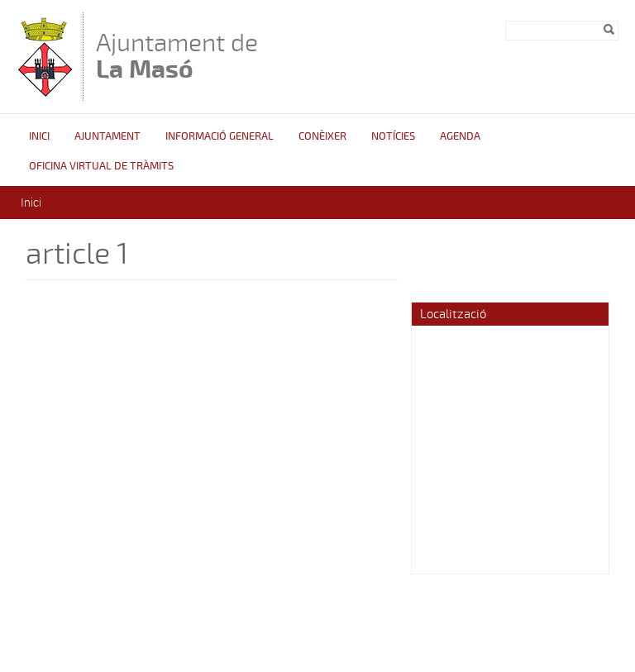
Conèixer (322, 136)
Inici (39, 136)
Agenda (460, 136)
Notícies (393, 136)
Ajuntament (107, 136)
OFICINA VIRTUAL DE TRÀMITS (101, 166)
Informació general (220, 136)
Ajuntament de (177, 56)
